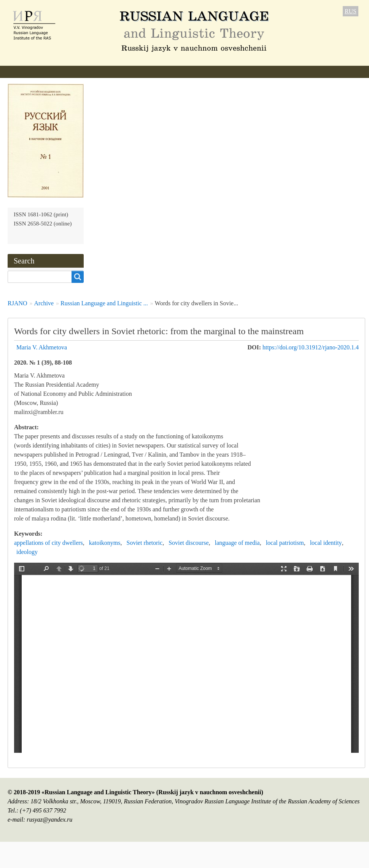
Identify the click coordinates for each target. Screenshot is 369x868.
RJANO (17, 303)
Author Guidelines (161, 72)
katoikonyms (105, 543)
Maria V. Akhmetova (42, 347)
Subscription (298, 72)
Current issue (216, 72)
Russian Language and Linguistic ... (104, 303)
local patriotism (285, 543)
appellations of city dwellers (49, 543)
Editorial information (96, 72)
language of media (237, 543)
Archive (258, 72)
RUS (351, 11)
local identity (326, 543)
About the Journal (31, 72)
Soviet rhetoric (145, 543)
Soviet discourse (188, 543)
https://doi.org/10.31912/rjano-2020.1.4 (311, 347)
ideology (27, 552)
